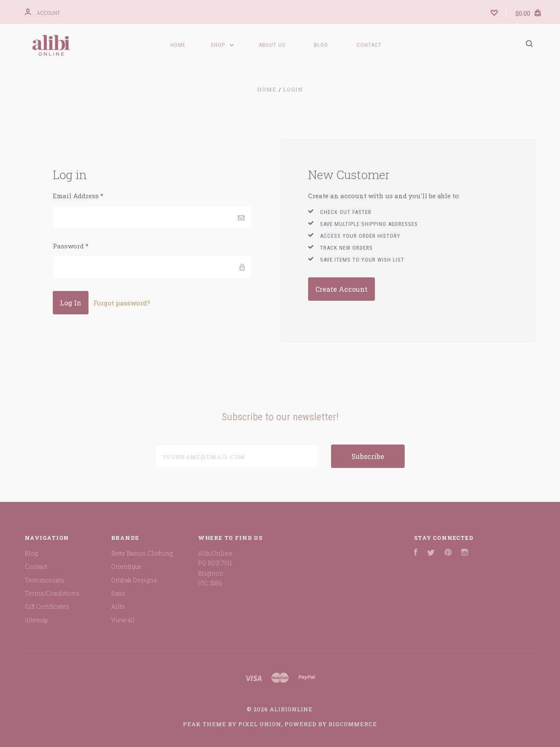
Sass (118, 593)
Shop (222, 45)
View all (123, 620)
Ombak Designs (134, 580)
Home (178, 45)
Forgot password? (122, 303)
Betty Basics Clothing (142, 553)
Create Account (341, 289)
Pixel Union (260, 724)
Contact (369, 45)
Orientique (126, 566)
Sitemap (37, 620)
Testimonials (44, 580)
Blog (321, 45)
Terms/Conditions (52, 593)
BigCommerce (353, 724)
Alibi (118, 606)
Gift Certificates (47, 606)
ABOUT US (272, 45)
